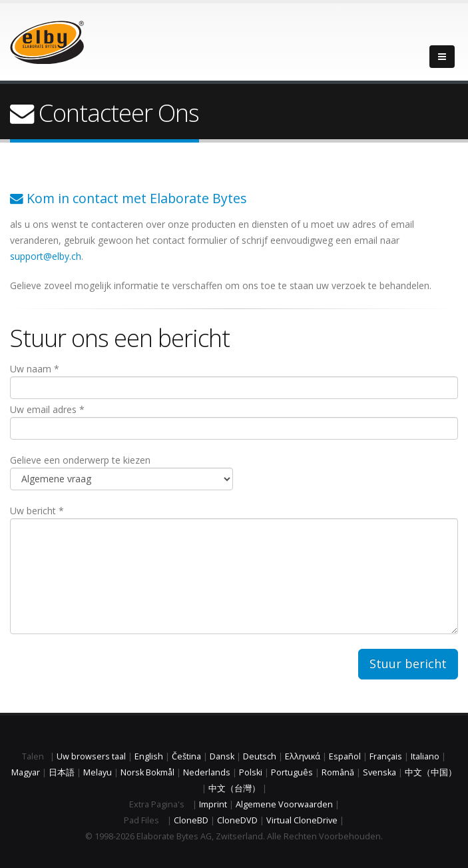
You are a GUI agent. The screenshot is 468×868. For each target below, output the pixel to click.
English (149, 756)
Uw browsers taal (91, 756)
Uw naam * (234, 381)
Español (345, 756)
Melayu (98, 772)
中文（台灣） (234, 788)
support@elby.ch (46, 256)
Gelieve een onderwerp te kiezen (121, 472)
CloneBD (191, 820)
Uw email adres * (234, 421)
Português (292, 772)
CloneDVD (237, 820)
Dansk (222, 756)
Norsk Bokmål (147, 772)
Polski (251, 772)
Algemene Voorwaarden (284, 804)
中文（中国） (431, 772)
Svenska (379, 772)
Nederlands (207, 772)
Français (386, 756)
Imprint (213, 804)
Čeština (186, 756)
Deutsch (260, 756)
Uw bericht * (234, 569)
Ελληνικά (303, 756)
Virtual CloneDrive (302, 820)
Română (338, 772)
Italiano (425, 756)
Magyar (26, 772)
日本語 (62, 772)
